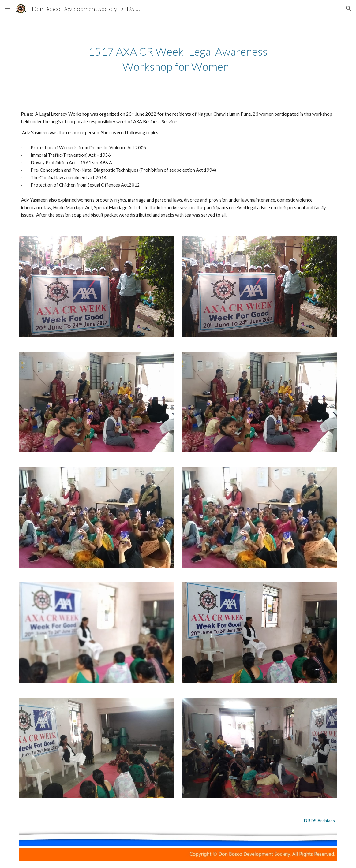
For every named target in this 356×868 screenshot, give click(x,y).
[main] (178, 59)
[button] (7, 8)
